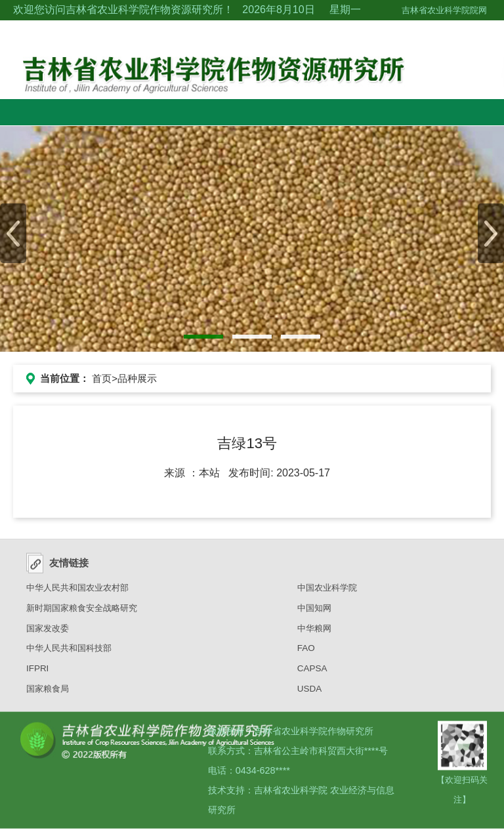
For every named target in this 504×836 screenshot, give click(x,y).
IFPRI (37, 672)
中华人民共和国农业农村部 (77, 592)
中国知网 (314, 612)
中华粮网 (314, 632)
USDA (309, 693)
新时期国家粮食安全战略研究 (82, 612)
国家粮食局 (48, 693)
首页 (102, 378)
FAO (306, 652)
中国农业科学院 (327, 592)
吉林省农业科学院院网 (444, 10)
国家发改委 (48, 632)
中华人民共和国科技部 (69, 652)
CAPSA (312, 672)
